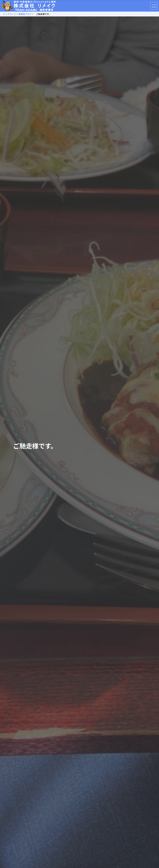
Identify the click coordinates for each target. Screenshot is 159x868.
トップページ (8, 14)
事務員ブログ (25, 14)
